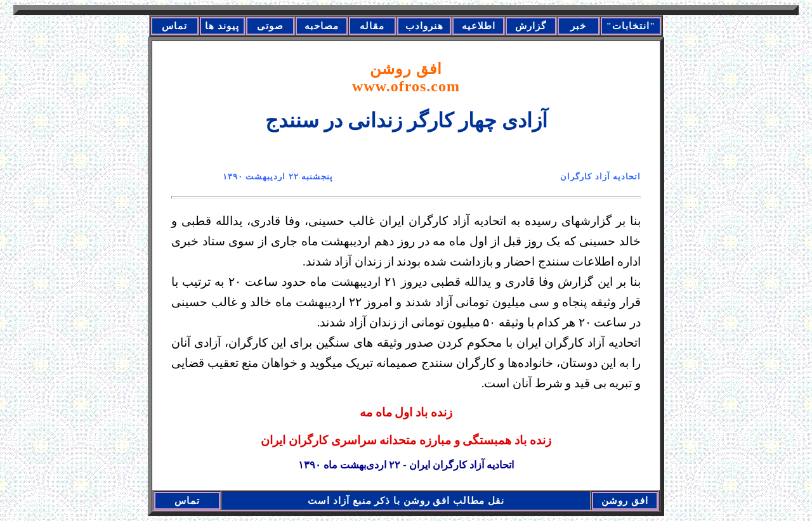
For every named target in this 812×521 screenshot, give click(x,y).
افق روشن (406, 78)
